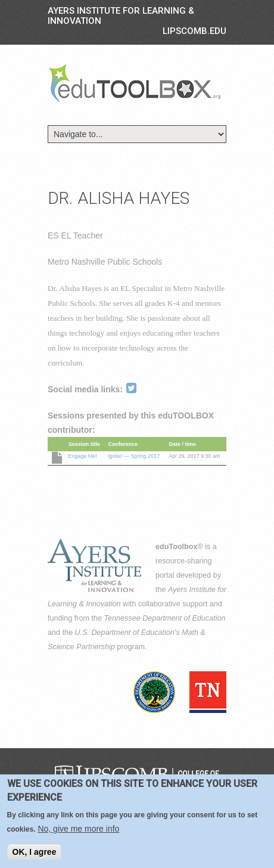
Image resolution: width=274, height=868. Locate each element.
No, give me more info (78, 830)
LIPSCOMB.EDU (194, 31)
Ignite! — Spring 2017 (134, 456)
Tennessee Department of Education (165, 618)
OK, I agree (35, 853)
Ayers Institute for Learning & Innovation (121, 16)
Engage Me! (82, 456)
